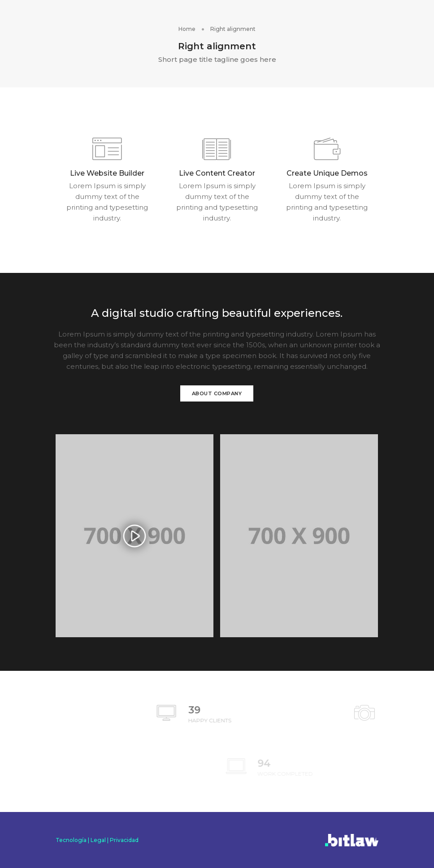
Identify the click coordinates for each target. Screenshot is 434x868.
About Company (217, 393)
